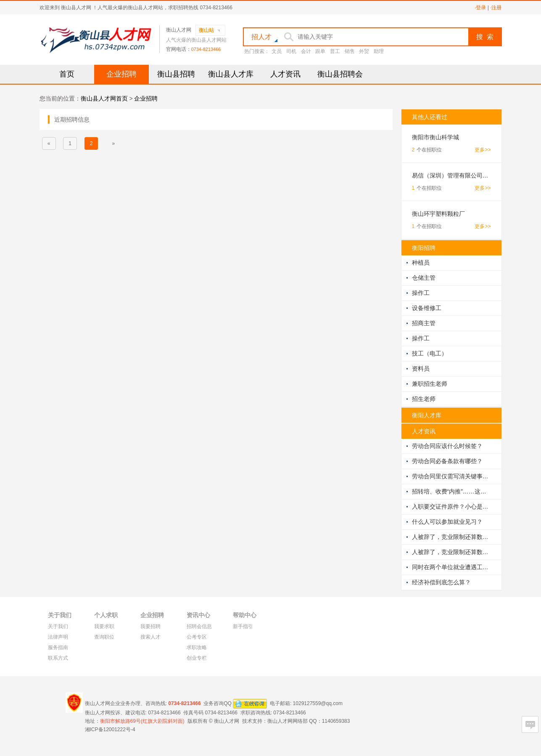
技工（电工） (430, 353)
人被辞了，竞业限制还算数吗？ (451, 537)
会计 (306, 51)
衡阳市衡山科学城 (435, 137)
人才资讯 (285, 74)
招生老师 (424, 399)
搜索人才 (150, 637)
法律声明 (58, 637)
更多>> (483, 150)
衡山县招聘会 (340, 74)
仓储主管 (424, 278)
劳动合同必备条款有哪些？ (447, 461)
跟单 (320, 51)
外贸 (364, 51)
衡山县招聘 (176, 74)
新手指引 (243, 626)
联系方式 (58, 658)
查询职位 (104, 637)
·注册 (496, 8)
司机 (291, 51)
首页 (67, 74)
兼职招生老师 (430, 384)
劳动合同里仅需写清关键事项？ (451, 476)
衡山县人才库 (231, 74)
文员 (277, 51)
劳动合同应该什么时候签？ (447, 446)
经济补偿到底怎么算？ (441, 582)
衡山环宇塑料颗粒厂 (438, 214)
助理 (379, 51)
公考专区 (197, 637)
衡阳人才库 (427, 415)
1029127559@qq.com (318, 703)
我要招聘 (150, 626)
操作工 (421, 293)
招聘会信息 (199, 626)
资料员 (421, 369)
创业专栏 (197, 658)
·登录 (480, 8)
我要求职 (104, 626)
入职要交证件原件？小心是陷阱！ (451, 507)
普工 (335, 51)
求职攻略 (197, 647)
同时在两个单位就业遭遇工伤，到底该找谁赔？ (451, 567)
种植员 (421, 263)
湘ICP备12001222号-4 (110, 729)
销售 (350, 51)
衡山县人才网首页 (104, 98)
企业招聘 (121, 74)
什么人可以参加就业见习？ (447, 522)
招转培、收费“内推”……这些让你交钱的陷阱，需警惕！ (451, 491)
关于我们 (58, 626)
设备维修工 (427, 308)
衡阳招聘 (424, 248)
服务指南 (58, 647)
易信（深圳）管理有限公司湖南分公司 (451, 175)
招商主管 (424, 323)
